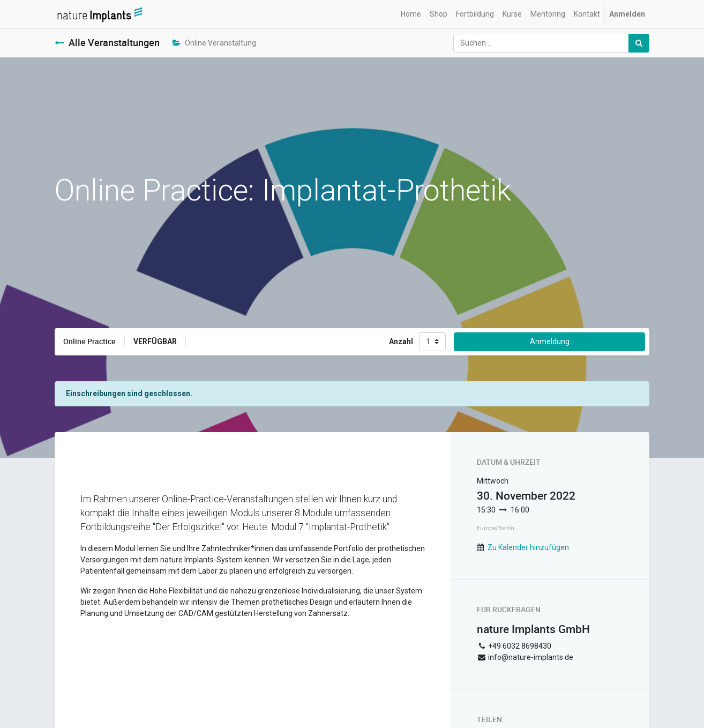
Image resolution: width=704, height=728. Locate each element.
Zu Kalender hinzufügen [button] (528, 547)
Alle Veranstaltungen (107, 43)
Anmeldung (550, 341)
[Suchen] (639, 43)
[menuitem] (411, 14)
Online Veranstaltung (214, 43)
